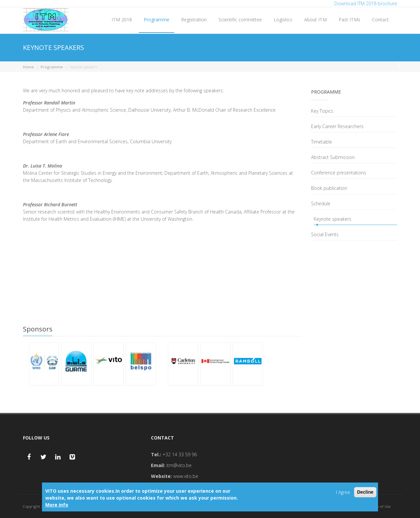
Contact (380, 20)
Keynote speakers (333, 219)
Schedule (321, 203)
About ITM (315, 20)
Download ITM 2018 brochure (366, 3)
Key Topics (322, 111)
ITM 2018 (122, 20)
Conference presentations (339, 173)
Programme (157, 20)
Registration (194, 20)
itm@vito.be (179, 465)
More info (57, 505)
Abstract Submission (333, 157)
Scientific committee (240, 20)
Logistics (283, 20)
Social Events (325, 234)
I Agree (343, 492)
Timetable (322, 142)
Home (28, 67)
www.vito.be (186, 476)
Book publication (329, 188)
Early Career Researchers (337, 126)
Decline (365, 492)
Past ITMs (349, 20)
